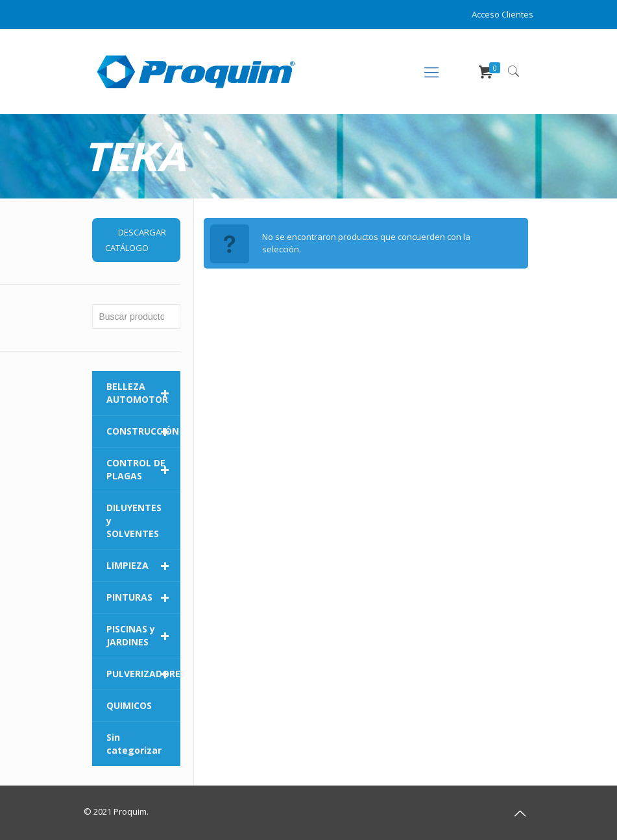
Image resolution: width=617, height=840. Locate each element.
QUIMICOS (129, 705)
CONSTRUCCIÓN (143, 431)
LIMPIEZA (143, 566)
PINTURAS (143, 597)
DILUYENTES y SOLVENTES (134, 521)
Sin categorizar (134, 744)
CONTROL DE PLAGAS (143, 470)
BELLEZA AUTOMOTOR (143, 393)
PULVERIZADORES (143, 674)
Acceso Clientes (502, 14)
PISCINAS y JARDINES (143, 636)
